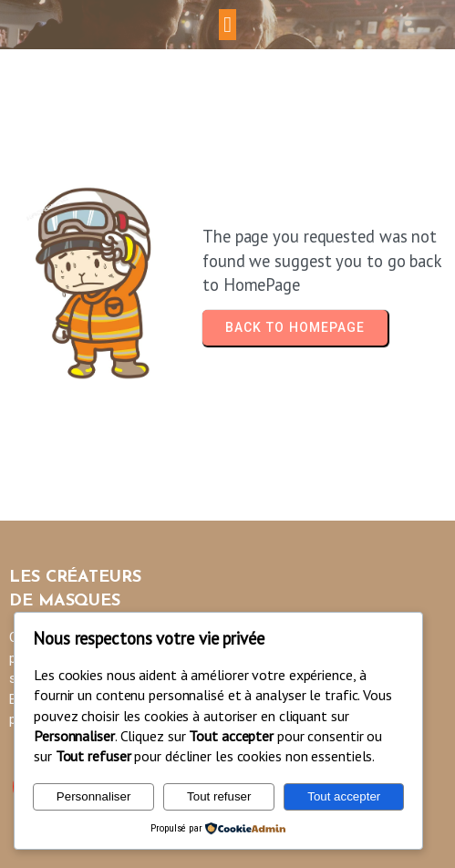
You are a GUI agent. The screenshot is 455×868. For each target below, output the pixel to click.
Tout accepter (344, 796)
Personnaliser (94, 796)
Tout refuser (219, 796)
